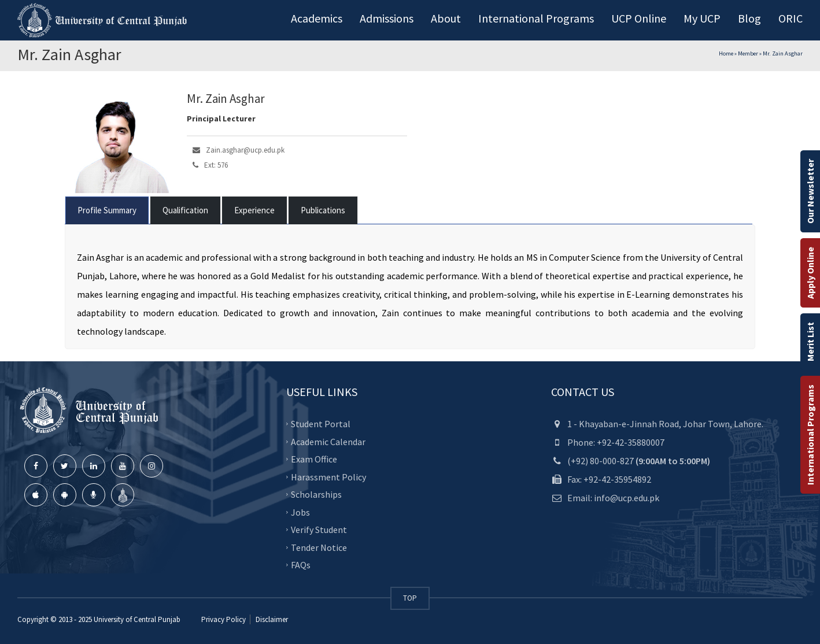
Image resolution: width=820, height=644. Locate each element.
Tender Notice (319, 547)
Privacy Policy (224, 619)
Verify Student (319, 530)
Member (748, 53)
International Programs (810, 435)
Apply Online (810, 273)
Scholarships (316, 494)
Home (726, 53)
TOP (410, 598)
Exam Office (314, 459)
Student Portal (321, 424)
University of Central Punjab (137, 619)
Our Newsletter (810, 191)
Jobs (300, 512)
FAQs (301, 565)
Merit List (810, 342)
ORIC (791, 18)
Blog (749, 18)
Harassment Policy (328, 477)
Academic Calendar (328, 442)
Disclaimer (271, 619)
